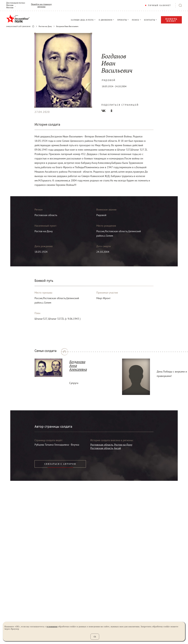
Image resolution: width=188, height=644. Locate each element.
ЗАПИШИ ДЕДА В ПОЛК (82, 20)
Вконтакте (104, 111)
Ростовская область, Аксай (106, 448)
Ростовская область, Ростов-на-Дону (111, 445)
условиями (52, 626)
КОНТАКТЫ (150, 20)
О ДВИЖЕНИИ (106, 20)
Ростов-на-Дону (45, 26)
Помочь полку (171, 20)
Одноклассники (111, 111)
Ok (95, 637)
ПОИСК (135, 20)
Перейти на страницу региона (41, 5)
